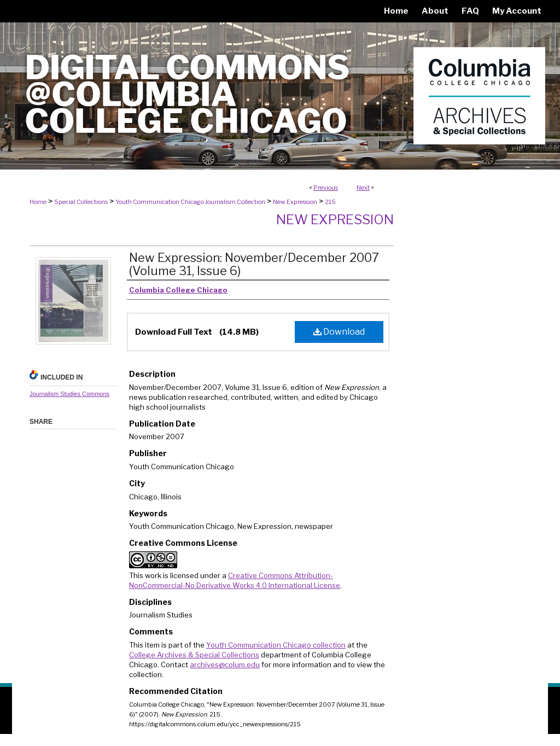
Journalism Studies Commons (69, 394)
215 (330, 202)
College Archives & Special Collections (194, 655)
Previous (326, 188)
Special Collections (81, 202)
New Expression (295, 202)
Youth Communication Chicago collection (276, 645)
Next (363, 188)
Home (38, 202)
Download (339, 332)
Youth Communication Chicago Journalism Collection (190, 202)
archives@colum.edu (225, 665)
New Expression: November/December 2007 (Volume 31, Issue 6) (254, 264)
